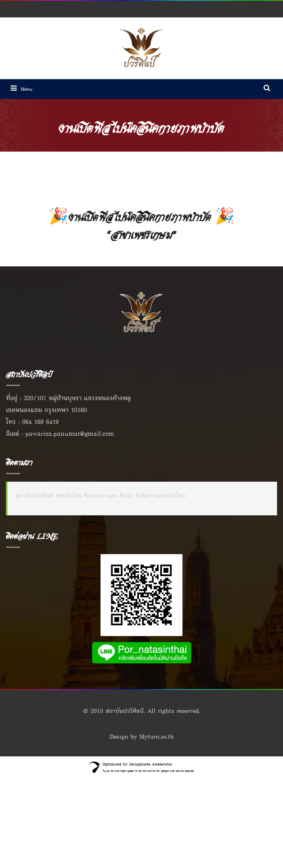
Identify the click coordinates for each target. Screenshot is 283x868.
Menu (22, 89)
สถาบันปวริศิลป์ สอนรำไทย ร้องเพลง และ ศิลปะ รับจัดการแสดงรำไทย (100, 495)
